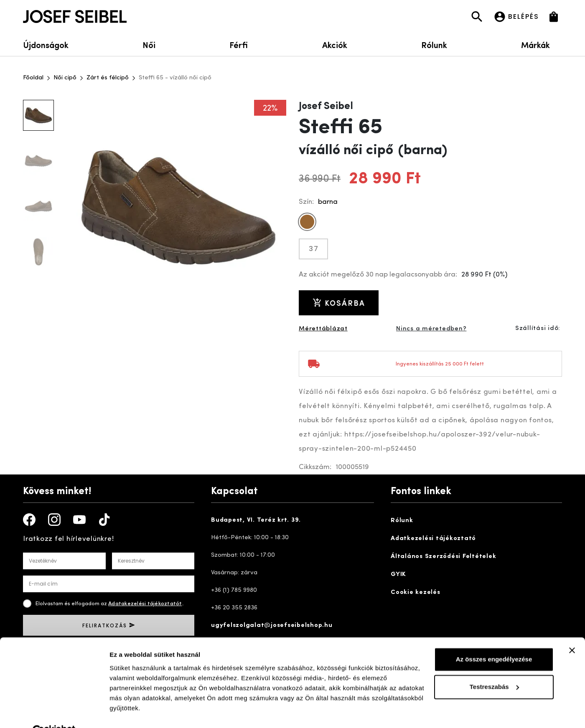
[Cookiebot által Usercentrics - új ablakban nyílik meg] (54, 712)
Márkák (542, 44)
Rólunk (434, 44)
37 (314, 249)
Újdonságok (46, 44)
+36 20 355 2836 (234, 608)
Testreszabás (494, 667)
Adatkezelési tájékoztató (433, 539)
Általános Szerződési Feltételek (443, 557)
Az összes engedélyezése (494, 640)
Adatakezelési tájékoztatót (145, 604)
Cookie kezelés (416, 592)
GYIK (398, 575)
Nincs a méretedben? (431, 329)
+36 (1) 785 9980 (234, 590)
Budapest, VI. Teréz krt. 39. (256, 520)
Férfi (239, 44)
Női (149, 44)
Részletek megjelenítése (146, 712)
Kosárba (339, 303)
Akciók (335, 44)
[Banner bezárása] (572, 631)
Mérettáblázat (323, 329)
